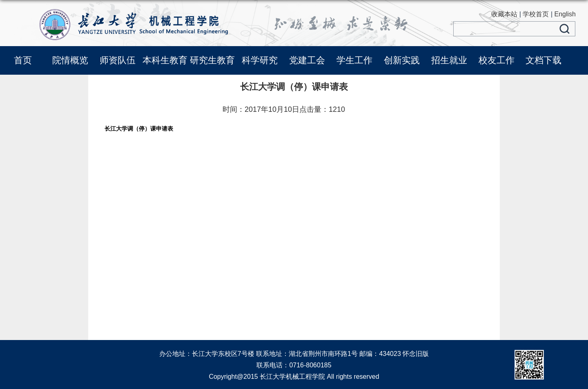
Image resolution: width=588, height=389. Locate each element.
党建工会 (307, 60)
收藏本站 (504, 14)
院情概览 (70, 60)
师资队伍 (118, 60)
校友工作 (497, 60)
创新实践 (402, 60)
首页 (23, 60)
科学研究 (260, 60)
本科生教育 (165, 60)
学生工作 (354, 60)
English (565, 14)
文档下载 (543, 60)
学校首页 (536, 14)
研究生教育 (212, 60)
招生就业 (449, 60)
